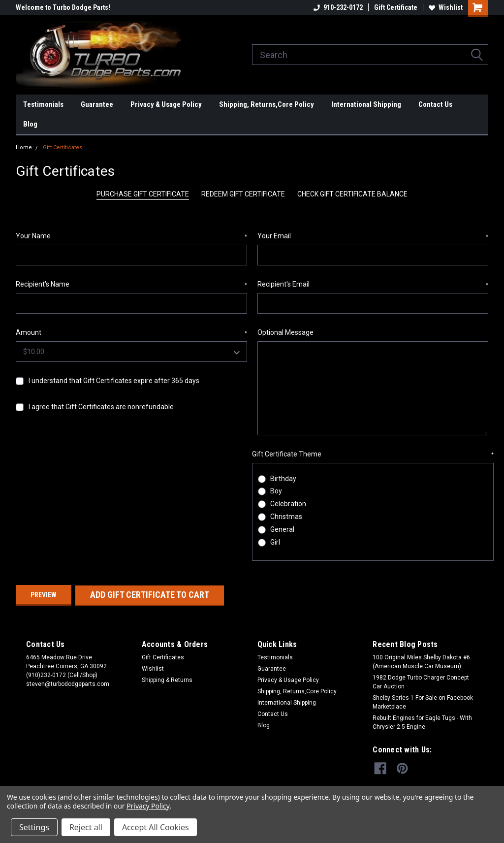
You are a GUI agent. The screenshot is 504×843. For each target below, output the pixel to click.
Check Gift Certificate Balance (352, 194)
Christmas (286, 517)
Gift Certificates (63, 147)
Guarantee (97, 104)
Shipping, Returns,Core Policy (267, 104)
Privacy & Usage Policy (166, 104)
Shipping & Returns (167, 680)
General (282, 529)
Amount (131, 333)
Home (24, 147)
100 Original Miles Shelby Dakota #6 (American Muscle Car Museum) (421, 661)
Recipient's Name (131, 285)
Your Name (131, 236)
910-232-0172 (338, 7)
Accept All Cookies (156, 827)
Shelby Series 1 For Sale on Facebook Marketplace (423, 702)
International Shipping (366, 104)
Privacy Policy (148, 806)
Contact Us (435, 104)
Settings (34, 827)
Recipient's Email (373, 285)
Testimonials (43, 104)
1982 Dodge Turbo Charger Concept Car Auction (421, 681)
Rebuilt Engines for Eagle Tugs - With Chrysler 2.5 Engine (422, 722)
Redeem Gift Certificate (243, 194)
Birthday (283, 479)
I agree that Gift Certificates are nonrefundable (101, 407)
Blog (30, 124)
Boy (276, 491)
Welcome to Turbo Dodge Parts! (63, 7)
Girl (275, 542)
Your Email (373, 236)
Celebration (288, 504)
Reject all (86, 827)
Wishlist (446, 7)
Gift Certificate (396, 7)
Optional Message (285, 332)
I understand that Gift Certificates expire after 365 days (114, 381)
